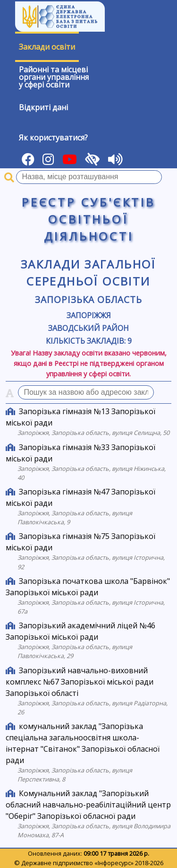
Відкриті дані (43, 107)
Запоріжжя (89, 315)
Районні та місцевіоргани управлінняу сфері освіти (54, 77)
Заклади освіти (47, 47)
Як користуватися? (53, 138)
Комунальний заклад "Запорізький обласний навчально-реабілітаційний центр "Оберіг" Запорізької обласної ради (88, 805)
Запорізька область (88, 299)
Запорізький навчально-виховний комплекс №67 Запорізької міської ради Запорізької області (80, 682)
